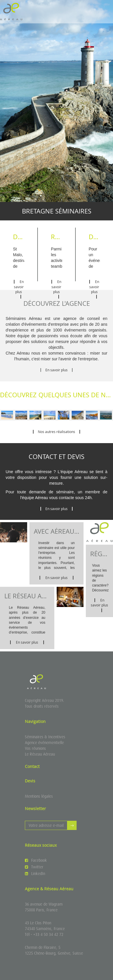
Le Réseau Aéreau (40, 754)
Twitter (34, 867)
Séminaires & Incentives (45, 737)
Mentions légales (39, 796)
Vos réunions (35, 748)
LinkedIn (35, 874)
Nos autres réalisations (56, 432)
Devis (30, 781)
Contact (32, 766)
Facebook (36, 860)
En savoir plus (19, 289)
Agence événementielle (44, 743)
